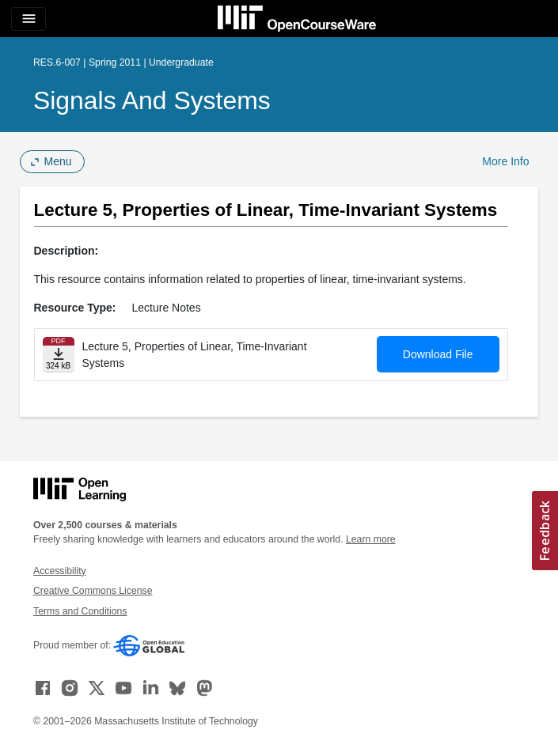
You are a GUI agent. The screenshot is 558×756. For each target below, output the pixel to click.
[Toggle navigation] (28, 19)
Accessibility (60, 571)
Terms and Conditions (80, 611)
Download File (438, 354)
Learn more (371, 539)
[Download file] (59, 355)
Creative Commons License (93, 591)
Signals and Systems (152, 100)
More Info (505, 161)
